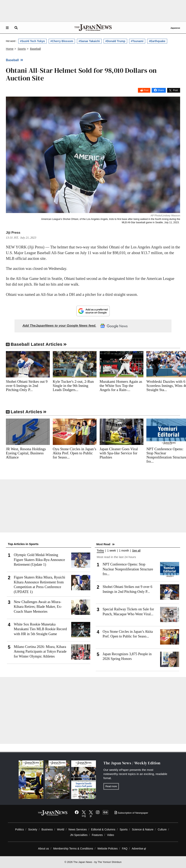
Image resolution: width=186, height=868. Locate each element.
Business (47, 829)
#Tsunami (137, 41)
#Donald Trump (115, 41)
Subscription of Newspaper (131, 813)
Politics (20, 829)
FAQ (125, 849)
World (61, 829)
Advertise (139, 849)
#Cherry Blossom (62, 41)
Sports (124, 829)
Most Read (103, 544)
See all (136, 551)
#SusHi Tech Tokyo (32, 41)
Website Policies (107, 849)
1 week (111, 551)
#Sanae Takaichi (89, 41)
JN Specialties (79, 835)
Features (97, 835)
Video (110, 835)
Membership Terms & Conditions (73, 849)
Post (146, 90)
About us (44, 849)
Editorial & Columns (103, 829)
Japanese (175, 28)
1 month (124, 551)
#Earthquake (157, 41)
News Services (78, 829)
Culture (162, 829)
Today (100, 551)
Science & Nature (143, 829)
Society (33, 829)
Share (161, 90)
